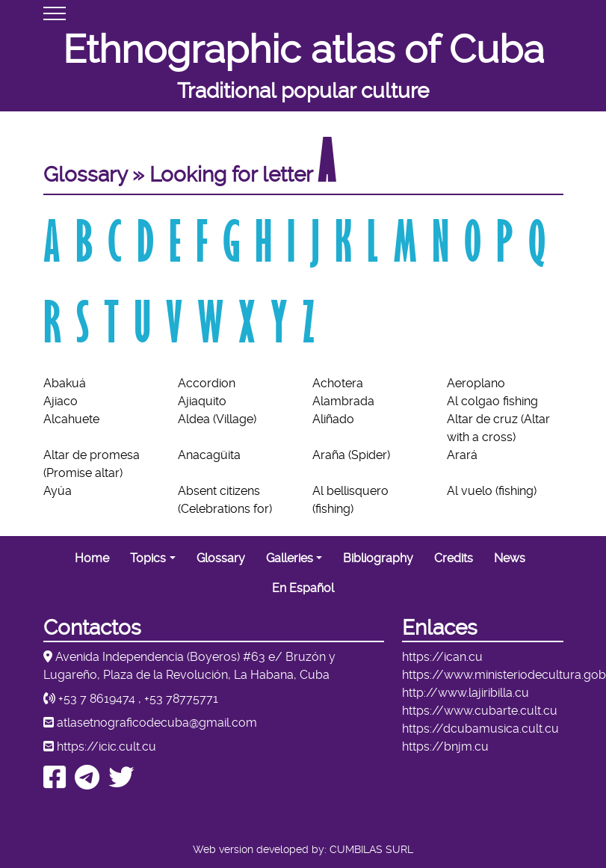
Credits (454, 558)
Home (92, 558)
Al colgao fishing (492, 401)
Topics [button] (148, 558)
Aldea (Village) (217, 419)
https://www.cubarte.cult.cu (480, 711)
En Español (303, 588)
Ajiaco (61, 401)
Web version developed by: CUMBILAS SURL (303, 849)
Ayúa (58, 491)
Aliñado (333, 419)
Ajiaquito (202, 401)
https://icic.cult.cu (106, 747)
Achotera (338, 383)
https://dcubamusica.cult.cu (480, 729)
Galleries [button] (290, 558)
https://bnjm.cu (445, 747)
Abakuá (65, 383)
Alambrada (343, 401)
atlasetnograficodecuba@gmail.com (157, 723)
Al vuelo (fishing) (492, 491)
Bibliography (378, 558)
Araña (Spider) (351, 455)
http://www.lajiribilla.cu (466, 693)
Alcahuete (71, 419)
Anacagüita (209, 455)
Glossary (221, 558)
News (510, 558)
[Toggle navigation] (55, 13)
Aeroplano (476, 383)
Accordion (207, 383)
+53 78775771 (181, 699)
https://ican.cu (442, 657)
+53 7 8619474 (97, 699)
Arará (462, 455)
